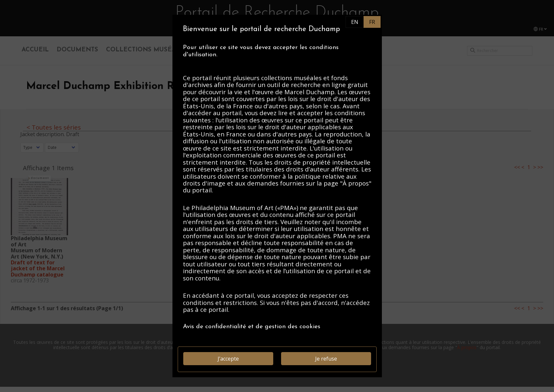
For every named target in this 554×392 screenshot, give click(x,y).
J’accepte (228, 359)
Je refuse (326, 359)
